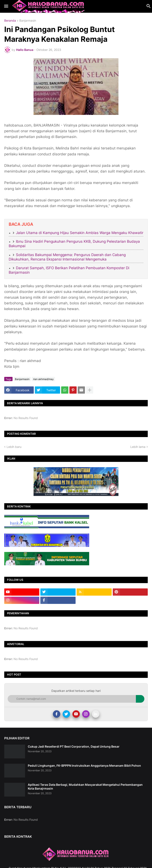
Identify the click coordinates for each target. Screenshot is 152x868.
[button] (6, 6)
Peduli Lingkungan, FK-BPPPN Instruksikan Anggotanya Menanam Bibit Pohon (84, 766)
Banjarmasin (28, 21)
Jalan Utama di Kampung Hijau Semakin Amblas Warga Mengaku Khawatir (80, 233)
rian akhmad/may (43, 379)
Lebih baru (14, 447)
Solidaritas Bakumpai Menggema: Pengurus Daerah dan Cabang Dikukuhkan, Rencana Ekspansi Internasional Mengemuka (67, 257)
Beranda (10, 21)
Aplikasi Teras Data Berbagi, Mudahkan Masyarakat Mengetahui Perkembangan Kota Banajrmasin (85, 786)
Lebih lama (138, 447)
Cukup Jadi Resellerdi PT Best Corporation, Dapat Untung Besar (74, 746)
